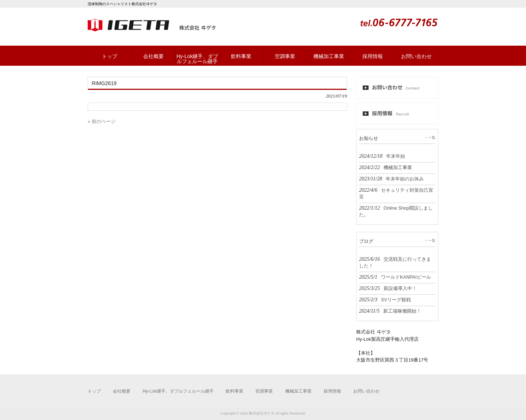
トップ (94, 391)
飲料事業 (235, 391)
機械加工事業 (298, 391)
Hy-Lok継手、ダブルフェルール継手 (178, 391)
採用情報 (332, 391)
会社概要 (122, 391)
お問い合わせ (366, 391)
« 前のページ (102, 121)
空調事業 (264, 391)
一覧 (432, 138)
